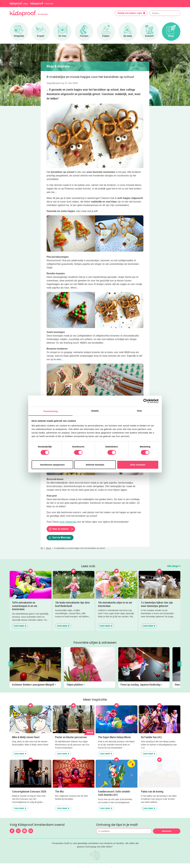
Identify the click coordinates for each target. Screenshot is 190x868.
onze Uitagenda (68, 522)
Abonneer (167, 831)
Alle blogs (174, 566)
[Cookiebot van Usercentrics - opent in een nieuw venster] (146, 401)
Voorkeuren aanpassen (52, 465)
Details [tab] (95, 411)
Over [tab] (140, 411)
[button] (11, 664)
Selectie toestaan (95, 465)
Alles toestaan (138, 465)
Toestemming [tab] (50, 411)
